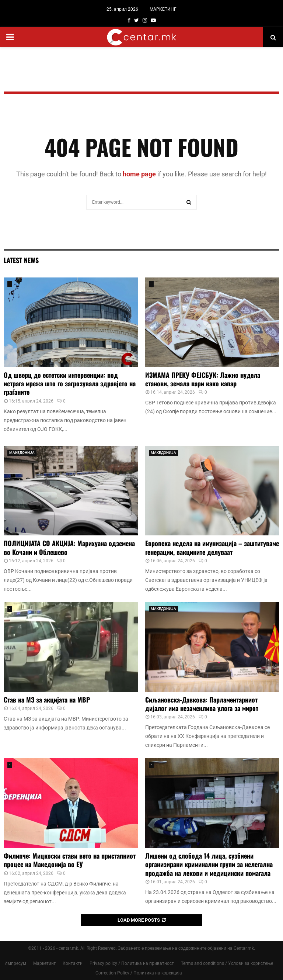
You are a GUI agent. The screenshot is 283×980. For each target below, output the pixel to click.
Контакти (73, 963)
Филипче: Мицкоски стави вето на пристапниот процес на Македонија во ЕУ (70, 860)
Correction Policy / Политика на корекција (139, 973)
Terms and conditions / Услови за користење (227, 963)
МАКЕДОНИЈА (22, 453)
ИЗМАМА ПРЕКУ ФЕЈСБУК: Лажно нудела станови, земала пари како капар (203, 379)
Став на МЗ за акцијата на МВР (49, 700)
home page (139, 174)
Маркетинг (44, 963)
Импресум (15, 963)
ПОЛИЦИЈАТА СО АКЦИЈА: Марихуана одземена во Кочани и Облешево (69, 547)
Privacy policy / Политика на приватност (132, 963)
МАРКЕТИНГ (163, 9)
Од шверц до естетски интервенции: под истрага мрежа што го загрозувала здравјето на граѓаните (70, 384)
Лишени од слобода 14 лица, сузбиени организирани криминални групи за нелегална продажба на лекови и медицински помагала (209, 864)
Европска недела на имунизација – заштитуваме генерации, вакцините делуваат (212, 547)
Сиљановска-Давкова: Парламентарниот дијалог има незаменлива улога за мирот (202, 704)
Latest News (21, 260)
